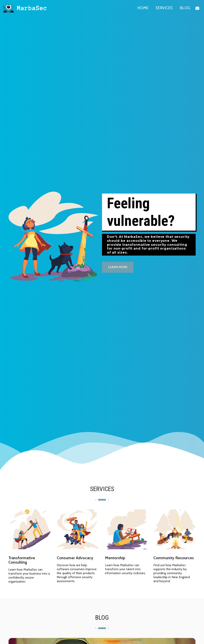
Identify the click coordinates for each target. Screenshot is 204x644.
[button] (197, 8)
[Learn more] (118, 267)
